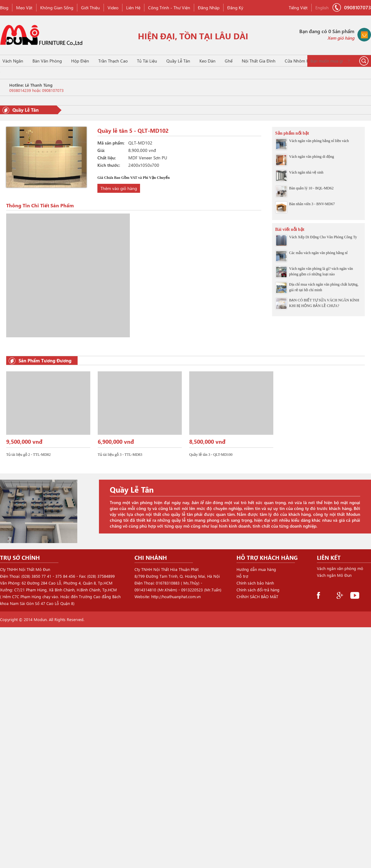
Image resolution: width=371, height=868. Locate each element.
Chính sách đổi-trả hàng (258, 590)
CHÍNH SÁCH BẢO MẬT (257, 596)
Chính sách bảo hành (255, 583)
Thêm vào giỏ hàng (119, 188)
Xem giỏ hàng (341, 38)
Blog (4, 8)
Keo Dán (207, 61)
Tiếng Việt (298, 8)
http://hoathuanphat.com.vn (176, 596)
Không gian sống (57, 8)
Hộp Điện (80, 61)
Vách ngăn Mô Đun (334, 575)
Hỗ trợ (242, 576)
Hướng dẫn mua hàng (256, 569)
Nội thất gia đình (259, 61)
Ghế (229, 61)
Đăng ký (235, 8)
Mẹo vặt (24, 8)
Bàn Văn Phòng (47, 61)
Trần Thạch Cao (113, 61)
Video (113, 8)
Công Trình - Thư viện (169, 8)
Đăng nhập (209, 8)
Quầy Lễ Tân (178, 61)
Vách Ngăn (13, 61)
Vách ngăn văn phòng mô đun (340, 569)
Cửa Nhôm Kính (300, 61)
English (322, 8)
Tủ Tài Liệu (147, 61)
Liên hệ (133, 8)
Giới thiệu (90, 8)
